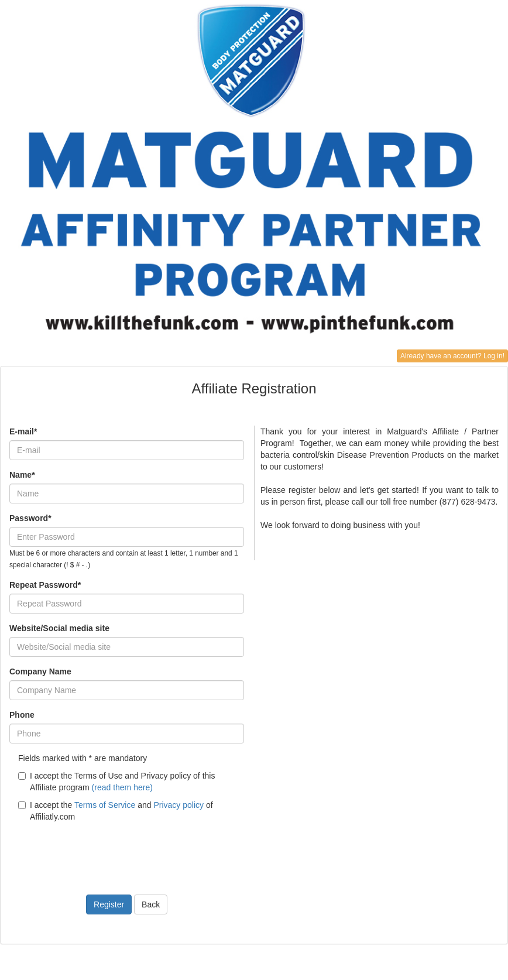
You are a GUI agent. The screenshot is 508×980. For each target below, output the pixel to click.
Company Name (40, 671)
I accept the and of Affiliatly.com (116, 811)
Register (109, 904)
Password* (30, 518)
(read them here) (122, 787)
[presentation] (98, 851)
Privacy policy (179, 805)
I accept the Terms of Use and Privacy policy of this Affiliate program (116, 782)
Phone (22, 715)
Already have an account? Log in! (452, 356)
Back (151, 904)
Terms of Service (105, 805)
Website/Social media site (59, 628)
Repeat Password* (45, 585)
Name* (22, 475)
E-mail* (23, 431)
